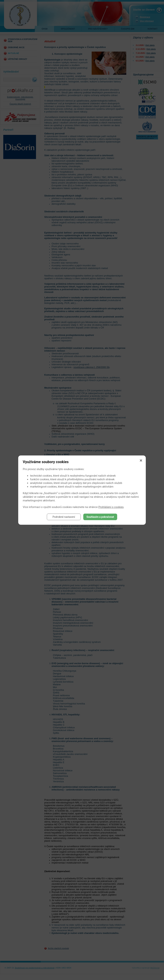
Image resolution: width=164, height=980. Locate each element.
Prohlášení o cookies (111, 507)
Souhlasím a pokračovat (100, 517)
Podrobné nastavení (64, 517)
